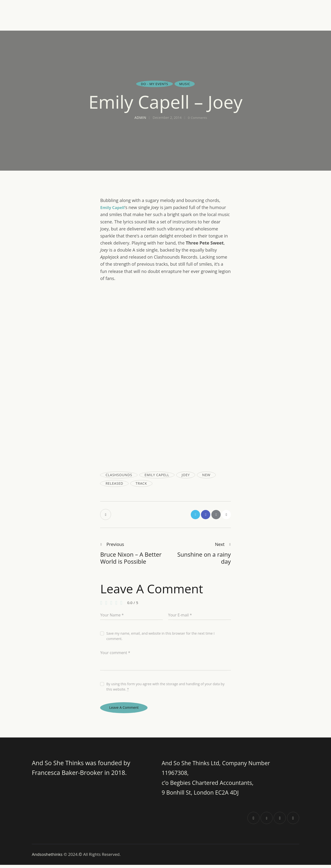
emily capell (157, 475)
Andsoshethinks (48, 857)
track (141, 483)
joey (186, 475)
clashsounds (119, 475)
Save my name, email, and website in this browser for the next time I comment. (161, 637)
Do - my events (154, 84)
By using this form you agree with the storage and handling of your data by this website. (165, 688)
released (114, 483)
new (206, 475)
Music (185, 84)
